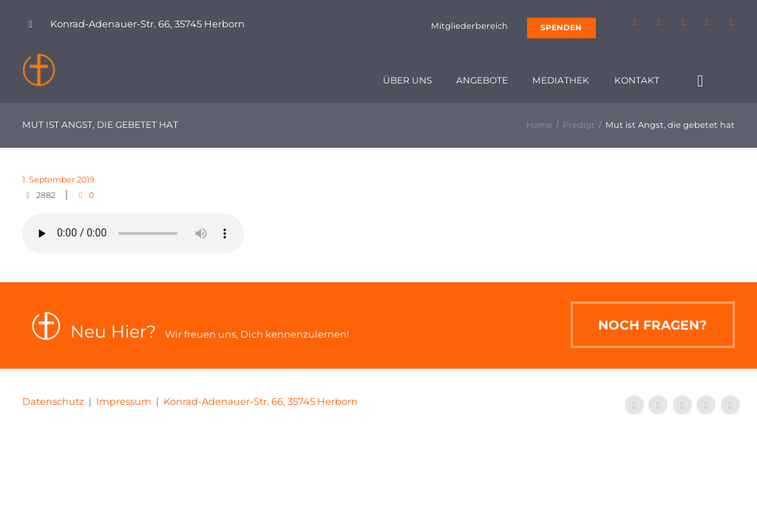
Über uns (407, 80)
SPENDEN (561, 28)
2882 (46, 195)
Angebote (482, 80)
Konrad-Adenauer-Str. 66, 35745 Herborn (261, 401)
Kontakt (637, 80)
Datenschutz (53, 401)
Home (539, 125)
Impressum (124, 401)
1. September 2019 (58, 180)
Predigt (579, 125)
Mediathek (561, 80)
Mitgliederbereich (469, 26)
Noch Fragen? (652, 325)
